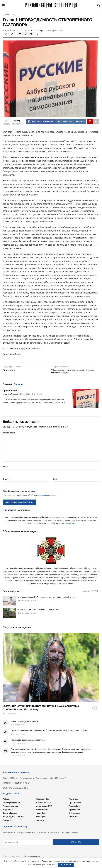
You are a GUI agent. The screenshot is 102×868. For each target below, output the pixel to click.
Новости (40, 822)
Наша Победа (42, 811)
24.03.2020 (30, 31)
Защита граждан (10, 815)
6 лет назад (24, 615)
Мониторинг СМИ (44, 808)
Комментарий (9, 435)
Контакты (16, 857)
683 (33, 615)
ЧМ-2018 (73, 818)
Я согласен (66, 865)
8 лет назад (24, 603)
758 (33, 603)
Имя (6, 469)
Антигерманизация (12, 804)
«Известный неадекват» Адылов (24, 723)
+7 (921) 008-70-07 (21, 785)
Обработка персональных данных (20, 493)
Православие (75, 804)
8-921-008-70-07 (67, 525)
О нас (5, 857)
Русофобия (74, 808)
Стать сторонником (32, 857)
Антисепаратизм (10, 808)
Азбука (14, 15)
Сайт (55, 481)
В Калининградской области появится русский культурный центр (47, 599)
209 (39, 396)
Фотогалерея (75, 815)
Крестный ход (42, 801)
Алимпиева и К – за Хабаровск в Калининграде (39, 612)
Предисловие (10, 392)
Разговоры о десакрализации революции (28, 742)
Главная (6, 15)
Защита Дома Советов (13, 818)
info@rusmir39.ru (21, 790)
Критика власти (43, 804)
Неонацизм (41, 818)
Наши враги (41, 815)
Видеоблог (8, 811)
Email (6, 481)
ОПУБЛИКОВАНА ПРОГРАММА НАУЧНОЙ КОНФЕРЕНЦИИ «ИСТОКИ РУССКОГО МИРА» (49, 733)
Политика (73, 801)
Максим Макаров (12, 31)
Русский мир (75, 811)
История (7, 822)
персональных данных (47, 497)
